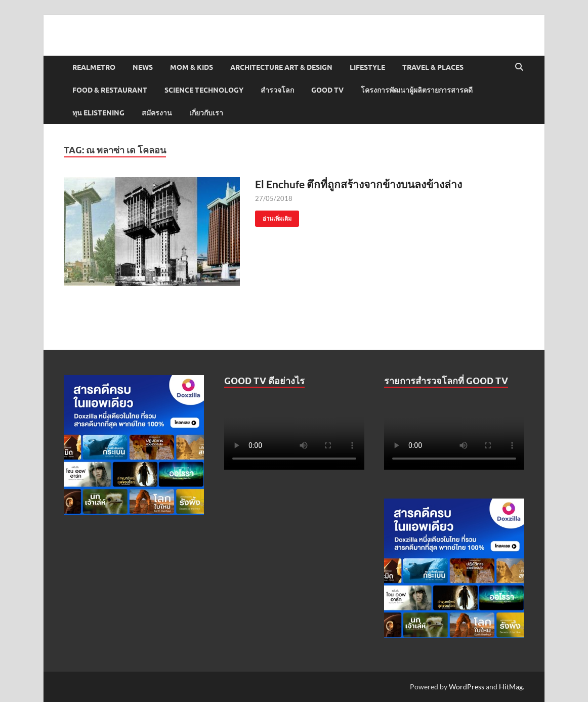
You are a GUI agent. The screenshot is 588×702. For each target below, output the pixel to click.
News (143, 67)
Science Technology (204, 90)
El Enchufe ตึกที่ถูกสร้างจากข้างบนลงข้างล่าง (359, 184)
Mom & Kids (192, 67)
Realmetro (94, 67)
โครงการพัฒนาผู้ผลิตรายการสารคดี (417, 90)
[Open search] (519, 67)
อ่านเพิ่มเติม (273, 216)
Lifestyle (367, 67)
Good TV (327, 90)
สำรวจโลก (277, 90)
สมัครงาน (157, 113)
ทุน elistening (98, 113)
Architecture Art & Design (281, 67)
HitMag (511, 687)
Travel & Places (433, 67)
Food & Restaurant (110, 90)
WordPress (467, 687)
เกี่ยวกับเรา (206, 113)
